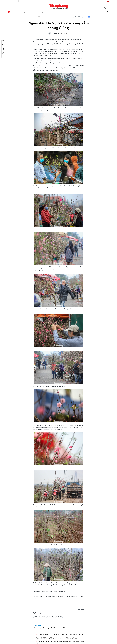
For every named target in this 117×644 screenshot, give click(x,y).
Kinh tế (19, 12)
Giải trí (80, 12)
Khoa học (92, 12)
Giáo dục (86, 12)
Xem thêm (108, 12)
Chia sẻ (3, 45)
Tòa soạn (81, 1)
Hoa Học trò (73, 1)
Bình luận (3, 53)
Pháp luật (53, 12)
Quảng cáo (88, 1)
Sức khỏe (36, 12)
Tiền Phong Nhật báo (50, 1)
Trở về (3, 57)
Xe (71, 12)
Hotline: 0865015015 (37, 1)
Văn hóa (75, 12)
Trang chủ (9, 12)
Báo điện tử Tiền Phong (59, 6)
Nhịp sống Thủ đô (33, 17)
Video (103, 12)
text (79, 17)
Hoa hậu (98, 12)
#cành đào (50, 617)
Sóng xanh (25, 12)
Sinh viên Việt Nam (63, 1)
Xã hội (14, 12)
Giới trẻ (48, 12)
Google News (89, 17)
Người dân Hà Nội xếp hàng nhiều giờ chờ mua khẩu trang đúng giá (57, 638)
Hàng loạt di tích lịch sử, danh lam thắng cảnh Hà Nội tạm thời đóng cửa (60, 635)
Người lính (66, 12)
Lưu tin (3, 49)
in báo (82, 17)
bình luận (86, 17)
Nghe (3, 40)
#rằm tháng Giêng (39, 617)
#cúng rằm (59, 617)
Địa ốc (31, 12)
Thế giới (42, 12)
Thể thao (60, 12)
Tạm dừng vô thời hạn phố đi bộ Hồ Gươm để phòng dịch (52, 628)
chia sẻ (75, 17)
